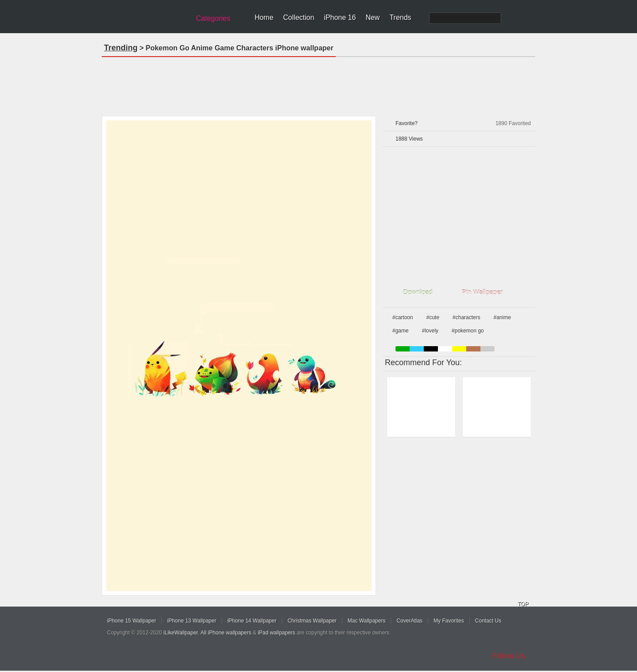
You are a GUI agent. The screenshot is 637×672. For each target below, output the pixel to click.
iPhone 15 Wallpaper (132, 621)
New (372, 17)
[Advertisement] (318, 84)
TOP (523, 604)
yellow (459, 349)
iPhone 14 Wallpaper (252, 621)
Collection (299, 17)
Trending (121, 48)
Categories (213, 18)
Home (264, 17)
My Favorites (449, 621)
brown (473, 349)
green (403, 349)
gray (487, 349)
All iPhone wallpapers (226, 633)
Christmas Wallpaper (312, 621)
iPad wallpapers (277, 633)
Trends (400, 17)
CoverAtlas (409, 621)
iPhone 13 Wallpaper (192, 621)
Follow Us (509, 656)
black (431, 349)
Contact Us (488, 621)
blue (417, 349)
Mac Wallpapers (367, 621)
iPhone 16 (340, 17)
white (445, 349)
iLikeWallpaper (181, 633)
